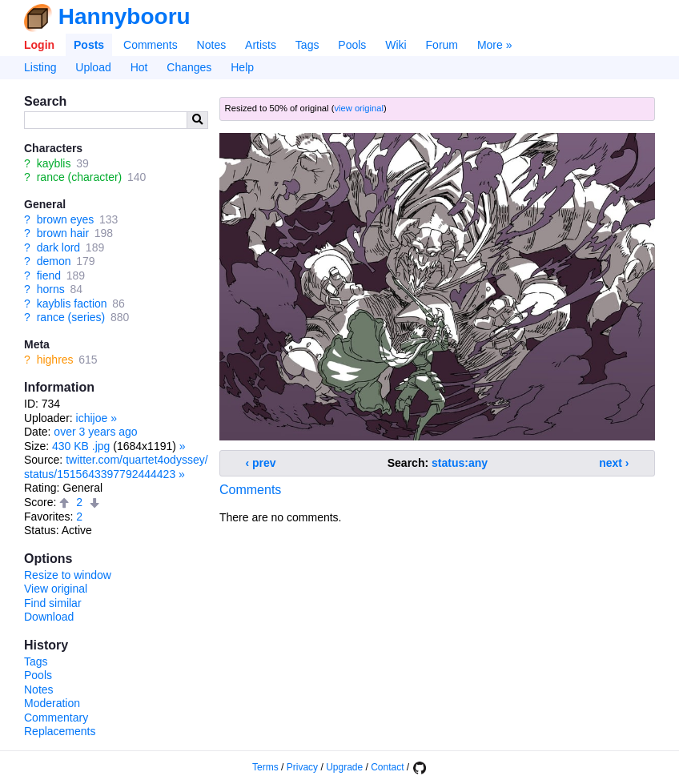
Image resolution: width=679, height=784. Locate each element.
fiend (49, 275)
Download (49, 617)
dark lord (58, 247)
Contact (387, 767)
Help (242, 67)
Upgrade (344, 767)
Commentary (56, 718)
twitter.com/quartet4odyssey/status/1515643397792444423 (116, 467)
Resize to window (68, 575)
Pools (352, 45)
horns (51, 289)
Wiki (396, 45)
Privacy (302, 767)
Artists (261, 45)
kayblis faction (72, 304)
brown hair (63, 233)
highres (55, 360)
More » (495, 45)
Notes (212, 45)
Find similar (53, 603)
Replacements (60, 731)
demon (54, 261)
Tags (307, 45)
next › (614, 463)
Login (39, 45)
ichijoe (92, 418)
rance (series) (71, 317)
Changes (189, 67)
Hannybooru (125, 16)
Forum (442, 45)
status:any (460, 463)
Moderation (52, 703)
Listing (40, 67)
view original (359, 108)
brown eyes (66, 219)
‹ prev (261, 463)
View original (56, 589)
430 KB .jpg (81, 446)
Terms (265, 767)
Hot (139, 67)
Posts (89, 45)
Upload (93, 67)
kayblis (54, 163)
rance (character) (80, 177)
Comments (151, 45)
